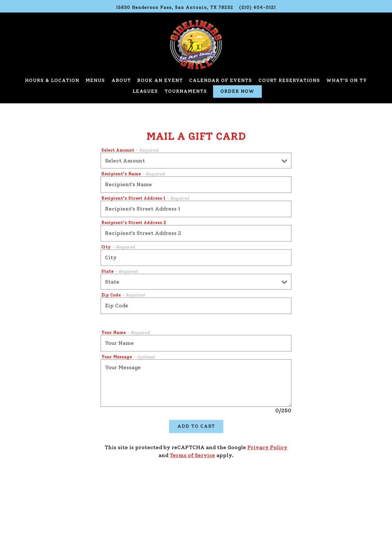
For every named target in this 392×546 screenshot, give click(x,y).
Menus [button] (95, 80)
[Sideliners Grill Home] (196, 44)
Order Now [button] (237, 91)
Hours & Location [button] (52, 80)
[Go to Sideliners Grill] (175, 7)
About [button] (121, 80)
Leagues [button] (145, 91)
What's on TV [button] (347, 80)
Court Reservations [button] (289, 80)
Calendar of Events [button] (221, 80)
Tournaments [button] (186, 91)
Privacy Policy (267, 448)
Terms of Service (192, 456)
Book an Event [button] (160, 80)
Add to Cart (196, 427)
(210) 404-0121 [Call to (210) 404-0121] (257, 7)
